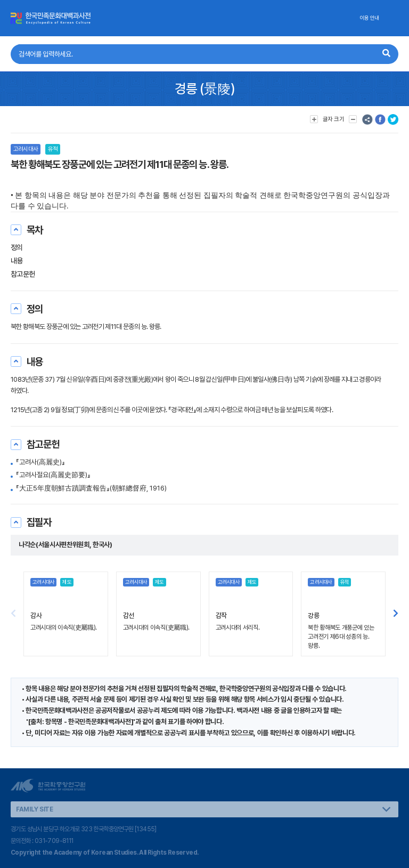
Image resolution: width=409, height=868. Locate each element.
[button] (396, 614)
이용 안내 (369, 18)
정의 (17, 247)
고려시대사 (26, 149)
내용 (17, 261)
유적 (53, 149)
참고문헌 (23, 274)
